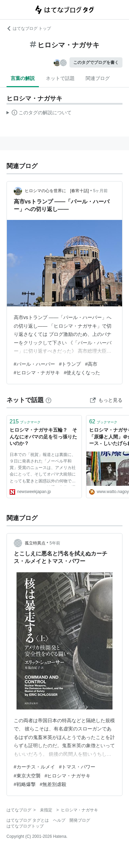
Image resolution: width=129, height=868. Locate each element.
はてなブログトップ (25, 826)
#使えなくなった (82, 373)
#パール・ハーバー (34, 364)
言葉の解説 (23, 78)
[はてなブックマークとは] (49, 400)
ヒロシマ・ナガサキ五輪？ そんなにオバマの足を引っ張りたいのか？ (43, 437)
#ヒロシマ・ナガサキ (37, 373)
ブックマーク (25, 421)
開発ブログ (80, 820)
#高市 (91, 364)
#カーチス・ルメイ (34, 767)
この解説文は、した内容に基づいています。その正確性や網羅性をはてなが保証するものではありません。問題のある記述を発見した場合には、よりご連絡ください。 (39, 114)
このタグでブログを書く (96, 62)
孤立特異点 (35, 543)
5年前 (55, 543)
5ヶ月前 (101, 191)
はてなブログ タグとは (28, 820)
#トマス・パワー (77, 767)
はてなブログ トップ (29, 28)
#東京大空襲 (27, 776)
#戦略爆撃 (25, 784)
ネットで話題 (60, 78)
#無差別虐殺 (53, 784)
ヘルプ (59, 820)
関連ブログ (98, 78)
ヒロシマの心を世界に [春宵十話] (57, 191)
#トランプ (70, 364)
